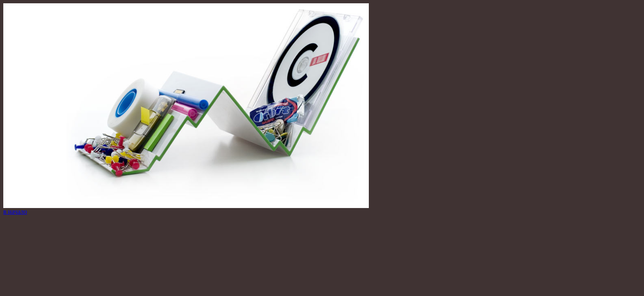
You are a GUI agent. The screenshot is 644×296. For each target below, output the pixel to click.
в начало (15, 212)
